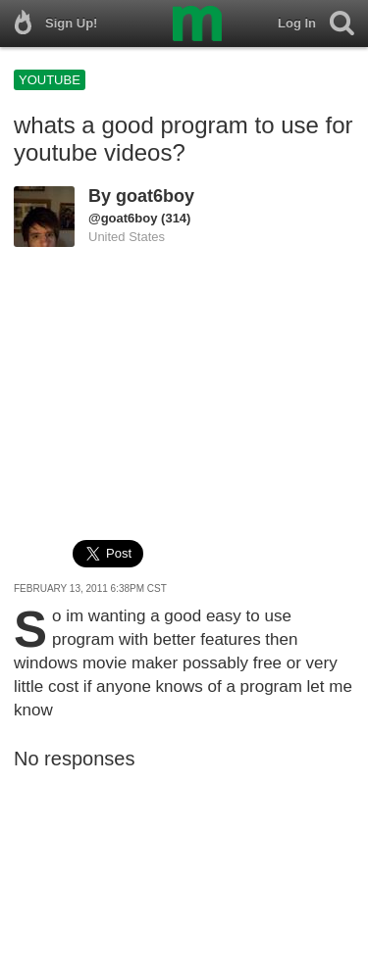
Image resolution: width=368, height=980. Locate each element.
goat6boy (155, 196)
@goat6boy (123, 218)
